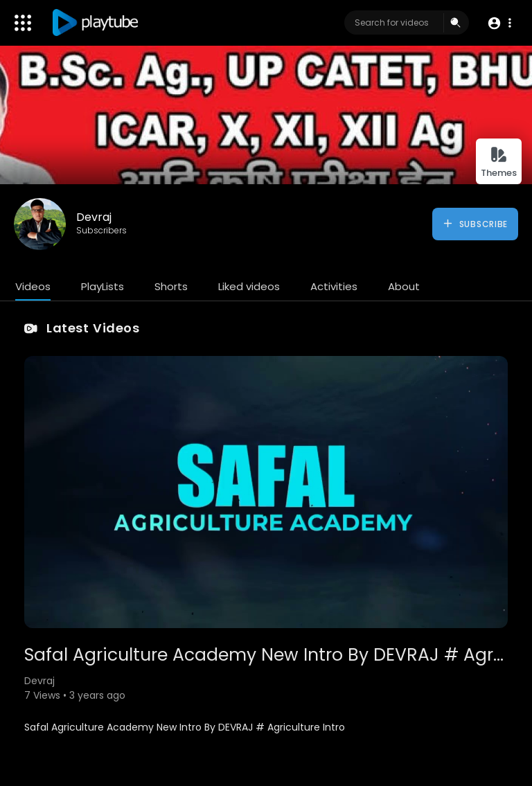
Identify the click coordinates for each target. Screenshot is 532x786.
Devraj (94, 217)
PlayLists (103, 286)
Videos (33, 286)
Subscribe (475, 224)
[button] (499, 23)
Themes (499, 162)
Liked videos (249, 286)
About (404, 286)
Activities (334, 286)
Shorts (171, 286)
